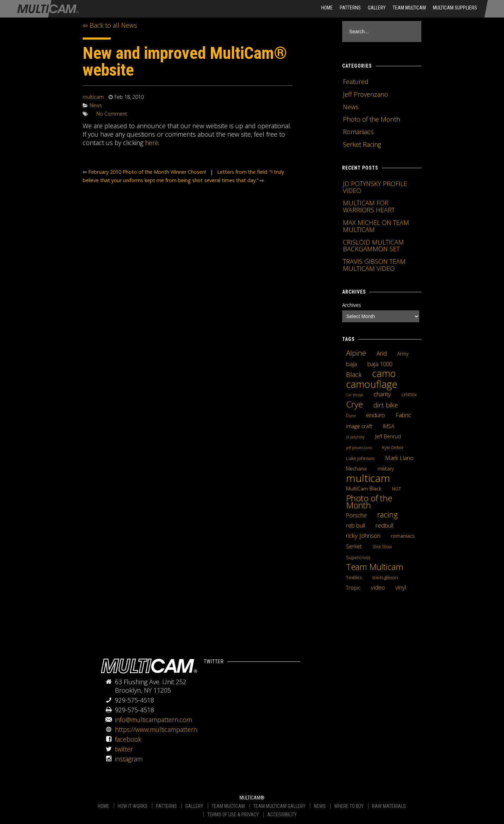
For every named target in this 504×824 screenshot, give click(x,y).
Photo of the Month (371, 119)
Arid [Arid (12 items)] (382, 353)
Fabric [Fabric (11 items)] (403, 415)
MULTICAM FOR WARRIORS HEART (369, 206)
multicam (93, 97)
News (96, 105)
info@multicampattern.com (153, 720)
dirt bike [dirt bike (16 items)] (386, 405)
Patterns (350, 8)
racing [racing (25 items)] (388, 515)
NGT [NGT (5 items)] (396, 489)
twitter (124, 749)
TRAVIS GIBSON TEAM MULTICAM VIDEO (374, 265)
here (152, 143)
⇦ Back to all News (110, 25)
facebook (128, 739)
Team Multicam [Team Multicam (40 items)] (375, 567)
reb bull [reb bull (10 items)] (355, 526)
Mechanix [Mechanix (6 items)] (357, 469)
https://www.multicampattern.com (163, 729)
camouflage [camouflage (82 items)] (372, 384)
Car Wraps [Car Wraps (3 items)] (355, 395)
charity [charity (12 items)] (382, 394)
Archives (352, 305)
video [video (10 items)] (378, 588)
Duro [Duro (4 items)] (351, 416)
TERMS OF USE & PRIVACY (233, 815)
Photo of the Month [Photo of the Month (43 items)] (369, 502)
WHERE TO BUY (349, 806)
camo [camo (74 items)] (384, 373)
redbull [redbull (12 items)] (384, 525)
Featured (356, 82)
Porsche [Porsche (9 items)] (356, 515)
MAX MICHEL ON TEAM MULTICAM (376, 226)
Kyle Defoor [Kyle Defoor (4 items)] (393, 448)
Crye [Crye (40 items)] (354, 404)
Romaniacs (358, 132)
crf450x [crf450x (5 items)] (409, 394)
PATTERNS (166, 806)
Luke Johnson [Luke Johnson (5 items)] (360, 458)
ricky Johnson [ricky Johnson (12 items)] (363, 535)
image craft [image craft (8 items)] (359, 426)
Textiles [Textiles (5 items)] (354, 577)
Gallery (377, 8)
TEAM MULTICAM (228, 806)
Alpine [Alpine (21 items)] (356, 353)
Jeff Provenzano (365, 94)
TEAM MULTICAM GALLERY (279, 806)
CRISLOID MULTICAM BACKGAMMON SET (373, 246)
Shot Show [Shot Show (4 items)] (382, 547)
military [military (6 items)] (386, 469)
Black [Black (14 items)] (354, 375)
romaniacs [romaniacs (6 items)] (403, 536)
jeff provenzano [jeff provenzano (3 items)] (359, 448)
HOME (327, 8)
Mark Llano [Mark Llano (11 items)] (399, 458)
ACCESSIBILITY (282, 815)
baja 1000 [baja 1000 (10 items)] (380, 364)
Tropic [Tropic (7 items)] (353, 588)
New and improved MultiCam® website (185, 61)
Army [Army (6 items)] (403, 354)
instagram (129, 759)
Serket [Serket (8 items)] (354, 546)
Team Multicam (409, 8)
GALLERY (194, 806)
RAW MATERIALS (389, 806)
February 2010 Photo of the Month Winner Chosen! (147, 172)
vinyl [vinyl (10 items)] (401, 588)
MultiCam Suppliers (455, 8)
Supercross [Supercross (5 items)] (358, 557)
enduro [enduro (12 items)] (375, 415)
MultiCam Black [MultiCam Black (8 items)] (364, 488)
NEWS (320, 806)
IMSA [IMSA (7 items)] (389, 426)
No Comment (112, 114)
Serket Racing (362, 144)
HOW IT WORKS (133, 806)
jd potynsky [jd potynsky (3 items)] (355, 437)
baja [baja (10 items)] (351, 364)
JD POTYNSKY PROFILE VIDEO (375, 187)
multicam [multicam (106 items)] (368, 478)
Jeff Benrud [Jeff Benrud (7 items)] (388, 436)
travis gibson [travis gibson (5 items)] (385, 577)
